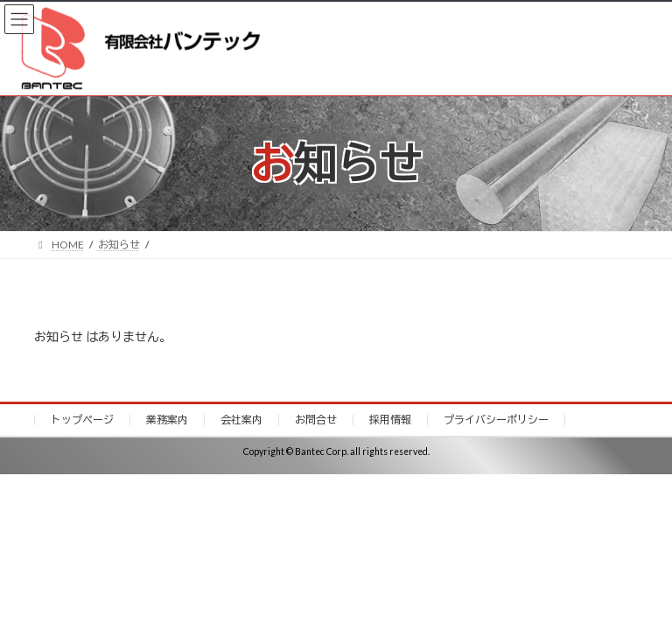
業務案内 (167, 420)
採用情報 (390, 420)
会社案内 (241, 420)
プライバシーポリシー (496, 420)
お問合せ (316, 420)
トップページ (82, 420)
